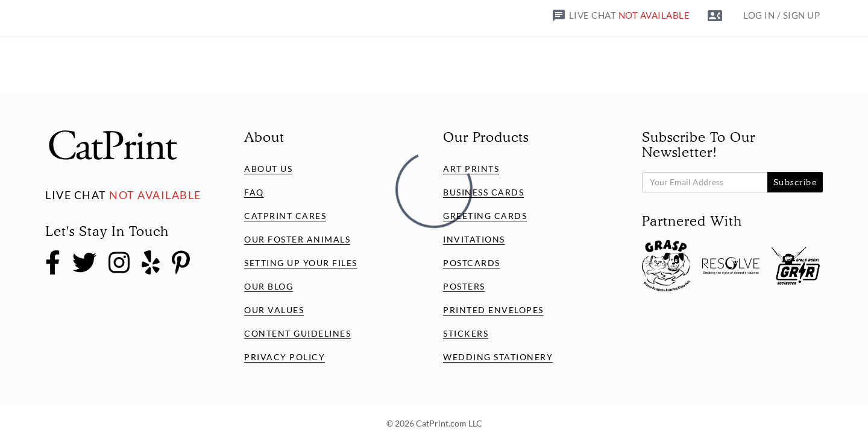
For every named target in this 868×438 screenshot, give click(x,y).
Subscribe (795, 182)
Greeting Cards (485, 216)
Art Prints (471, 169)
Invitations (474, 239)
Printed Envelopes (493, 310)
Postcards (472, 263)
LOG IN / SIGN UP (782, 15)
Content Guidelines (297, 333)
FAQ (254, 192)
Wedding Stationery (498, 357)
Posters (464, 286)
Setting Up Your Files (301, 263)
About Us (268, 169)
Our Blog (269, 286)
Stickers (466, 333)
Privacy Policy (285, 357)
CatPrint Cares (285, 216)
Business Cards (483, 192)
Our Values (274, 310)
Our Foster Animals (297, 239)
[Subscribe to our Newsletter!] (705, 182)
